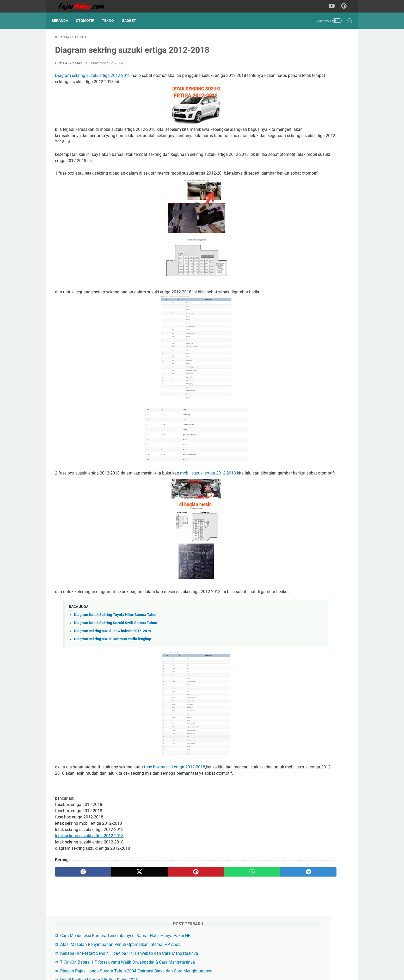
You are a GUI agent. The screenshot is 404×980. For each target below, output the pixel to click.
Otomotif (88, 21)
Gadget (132, 21)
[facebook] (75, 907)
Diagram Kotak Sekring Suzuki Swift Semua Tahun (116, 651)
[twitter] (114, 907)
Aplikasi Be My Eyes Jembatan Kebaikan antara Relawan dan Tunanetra (304, 155)
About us (216, 961)
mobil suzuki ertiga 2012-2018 (208, 489)
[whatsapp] (193, 907)
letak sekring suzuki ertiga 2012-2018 (89, 870)
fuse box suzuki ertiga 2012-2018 (175, 795)
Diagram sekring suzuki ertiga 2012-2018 (93, 79)
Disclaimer (237, 961)
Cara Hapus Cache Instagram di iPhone (312, 200)
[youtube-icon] (334, 6)
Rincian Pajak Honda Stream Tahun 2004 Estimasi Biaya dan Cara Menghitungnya (309, 118)
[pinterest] (153, 907)
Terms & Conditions (188, 961)
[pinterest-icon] (345, 6)
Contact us (158, 961)
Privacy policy (262, 961)
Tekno (111, 21)
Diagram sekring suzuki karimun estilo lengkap (113, 667)
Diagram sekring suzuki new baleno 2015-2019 (113, 659)
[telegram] (232, 907)
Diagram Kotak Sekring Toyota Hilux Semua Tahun (116, 643)
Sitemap (138, 961)
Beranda (63, 21)
